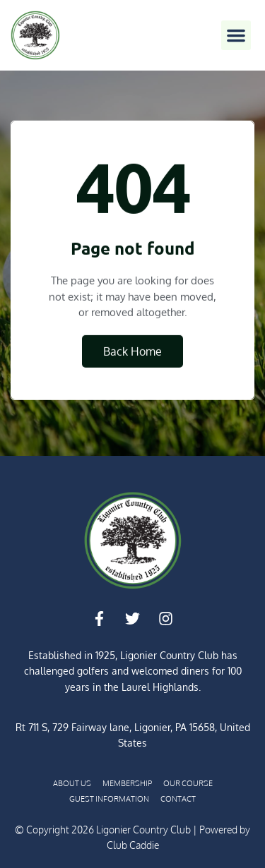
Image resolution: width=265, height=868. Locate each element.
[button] (236, 35)
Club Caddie (133, 845)
